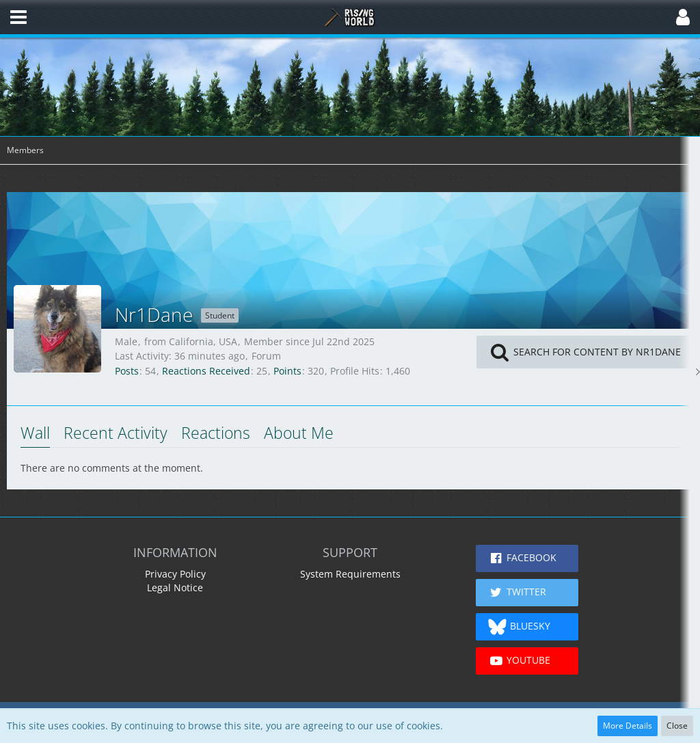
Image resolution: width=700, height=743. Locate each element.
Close (677, 726)
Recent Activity (116, 433)
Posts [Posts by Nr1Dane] (127, 371)
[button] (18, 17)
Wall (35, 433)
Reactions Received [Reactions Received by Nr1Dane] (206, 371)
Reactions (216, 433)
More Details (628, 726)
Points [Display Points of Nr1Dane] (287, 371)
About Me (299, 433)
